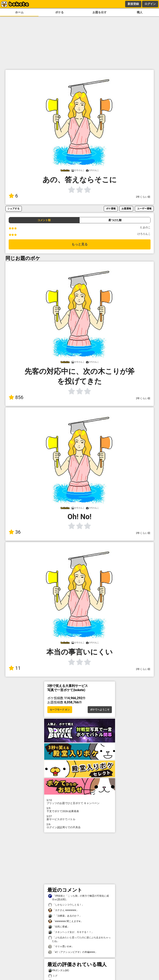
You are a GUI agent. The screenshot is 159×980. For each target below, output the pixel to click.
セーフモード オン (60, 710)
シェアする (14, 208)
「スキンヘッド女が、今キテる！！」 (71, 932)
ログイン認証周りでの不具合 (80, 826)
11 (15, 668)
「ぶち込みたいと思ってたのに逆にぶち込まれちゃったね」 (79, 939)
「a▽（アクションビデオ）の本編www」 (73, 952)
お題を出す (100, 12)
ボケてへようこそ (100, 710)
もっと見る (80, 244)
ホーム (19, 12)
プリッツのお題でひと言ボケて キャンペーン (80, 802)
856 (16, 397)
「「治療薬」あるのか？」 (65, 916)
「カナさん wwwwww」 (63, 910)
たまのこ (145, 227)
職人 (140, 12)
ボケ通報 (111, 208)
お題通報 (126, 208)
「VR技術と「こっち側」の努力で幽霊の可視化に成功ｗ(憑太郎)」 (78, 897)
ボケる (59, 12)
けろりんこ (144, 234)
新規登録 (133, 4)
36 (15, 532)
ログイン (150, 4)
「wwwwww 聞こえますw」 (65, 921)
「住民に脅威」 (59, 927)
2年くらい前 (143, 197)
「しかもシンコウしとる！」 (66, 905)
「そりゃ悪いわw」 (61, 946)
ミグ (53, 976)
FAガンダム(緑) (59, 970)
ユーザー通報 (144, 208)
